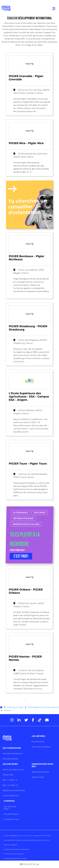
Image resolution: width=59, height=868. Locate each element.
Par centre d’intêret (41, 747)
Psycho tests (38, 777)
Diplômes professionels (14, 790)
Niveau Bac (8, 775)
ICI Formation (46, 836)
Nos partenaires (11, 814)
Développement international (43, 707)
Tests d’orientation (40, 772)
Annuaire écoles (10, 759)
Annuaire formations (13, 753)
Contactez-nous (11, 819)
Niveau (8, 710)
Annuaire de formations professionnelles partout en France (26, 840)
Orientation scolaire (26, 524)
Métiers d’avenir (23, 518)
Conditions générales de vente (15, 858)
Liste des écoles (15, 707)
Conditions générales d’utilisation (16, 849)
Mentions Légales (10, 845)
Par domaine (38, 742)
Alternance (20, 513)
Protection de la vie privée (14, 854)
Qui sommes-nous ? (10, 808)
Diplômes (40, 513)
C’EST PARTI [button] (21, 556)
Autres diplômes (11, 796)
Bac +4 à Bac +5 (10, 785)
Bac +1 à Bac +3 (10, 780)
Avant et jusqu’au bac (13, 769)
